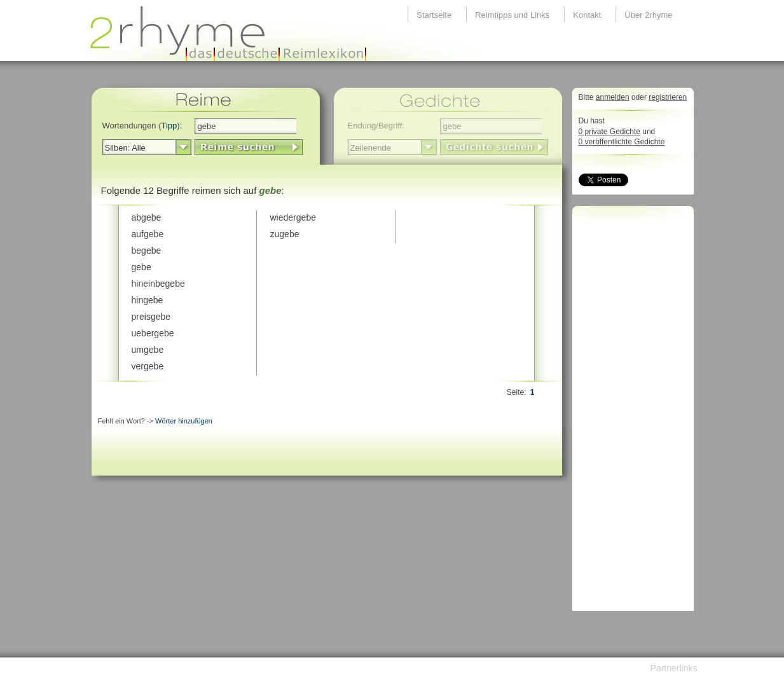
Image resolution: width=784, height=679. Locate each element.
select (183, 147)
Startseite (434, 15)
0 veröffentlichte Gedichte (622, 142)
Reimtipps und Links (512, 15)
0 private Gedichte (609, 132)
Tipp (169, 126)
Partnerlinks (674, 668)
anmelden (613, 97)
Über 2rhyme (648, 15)
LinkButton (249, 147)
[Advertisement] (629, 412)
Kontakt (587, 15)
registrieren (668, 97)
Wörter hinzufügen (184, 421)
